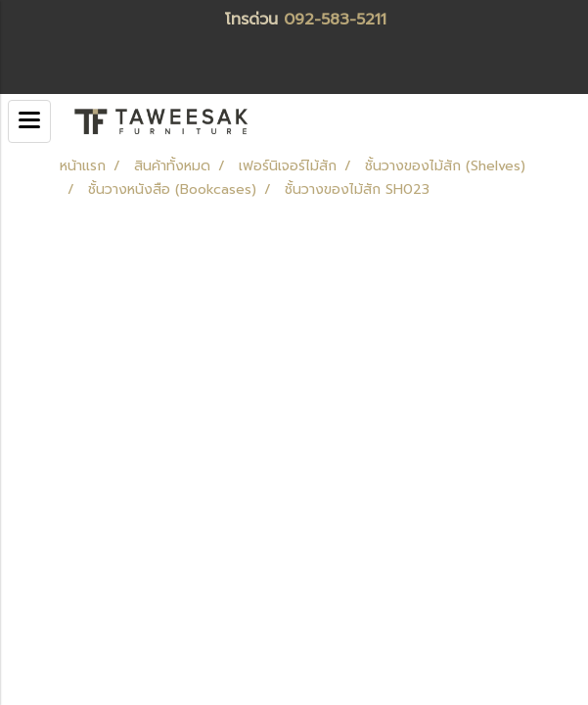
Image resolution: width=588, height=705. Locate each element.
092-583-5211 (335, 20)
